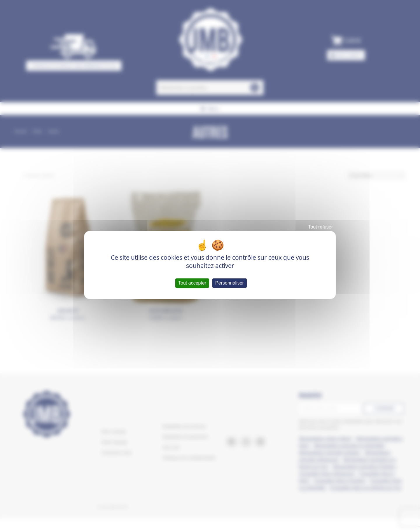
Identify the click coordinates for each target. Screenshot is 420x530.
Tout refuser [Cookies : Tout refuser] (321, 227)
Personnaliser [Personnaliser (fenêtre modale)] (230, 283)
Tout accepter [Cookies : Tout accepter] (192, 283)
